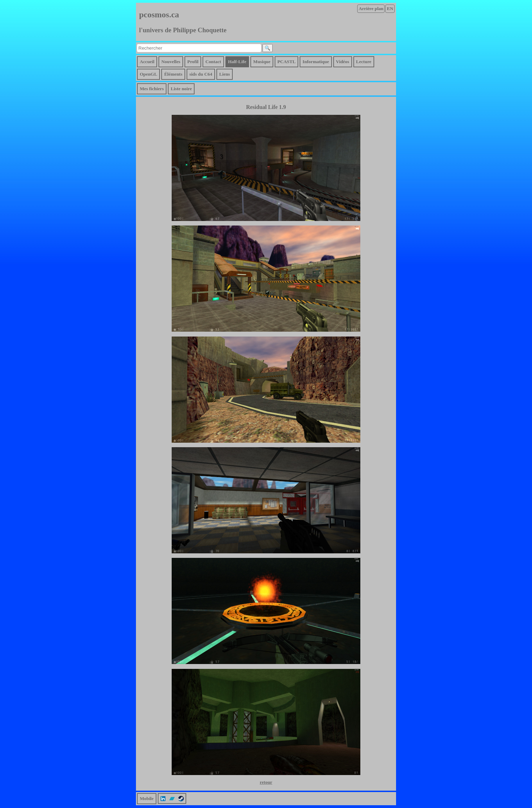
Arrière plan (371, 8)
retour (266, 782)
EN (390, 8)
